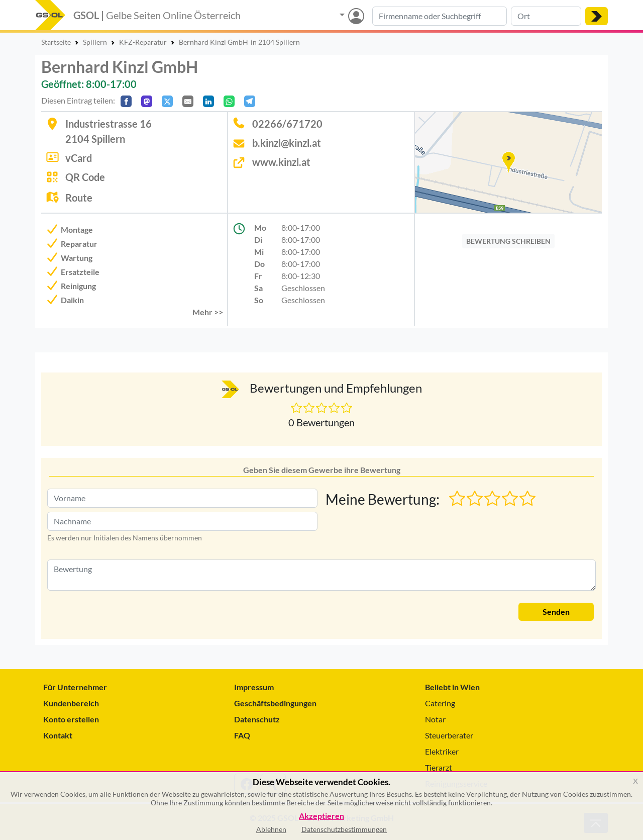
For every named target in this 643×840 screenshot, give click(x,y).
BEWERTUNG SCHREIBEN (508, 241)
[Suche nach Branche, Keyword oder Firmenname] (440, 16)
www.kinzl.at (281, 162)
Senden (556, 612)
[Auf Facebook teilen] (126, 101)
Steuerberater (449, 735)
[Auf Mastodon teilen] (147, 101)
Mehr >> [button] (208, 312)
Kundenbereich (71, 703)
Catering (440, 703)
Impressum (254, 687)
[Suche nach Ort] (546, 16)
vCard (79, 158)
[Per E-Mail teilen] (188, 101)
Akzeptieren (321, 816)
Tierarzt (439, 767)
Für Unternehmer (75, 687)
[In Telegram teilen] (250, 101)
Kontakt (58, 735)
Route (79, 198)
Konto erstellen (71, 719)
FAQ (242, 735)
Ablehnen (271, 829)
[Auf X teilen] (167, 101)
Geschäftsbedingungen (275, 703)
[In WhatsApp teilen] (229, 101)
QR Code (85, 177)
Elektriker (442, 751)
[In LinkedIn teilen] (208, 101)
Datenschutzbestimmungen (344, 829)
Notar (435, 719)
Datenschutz (257, 719)
